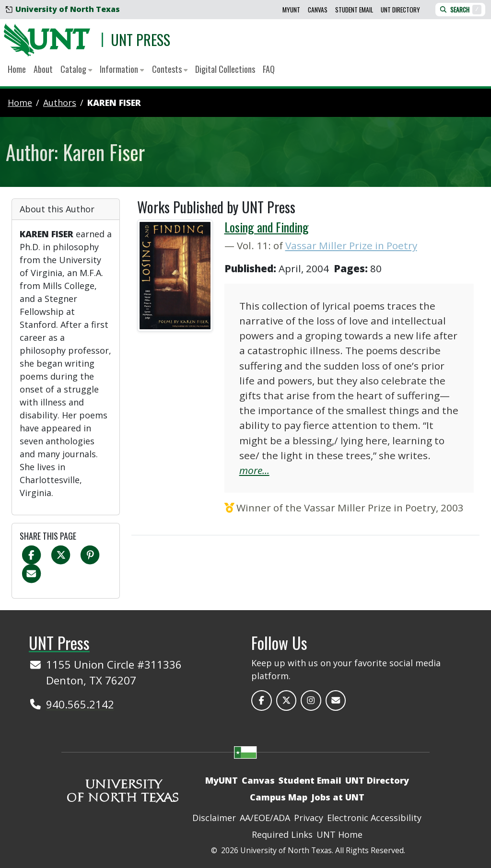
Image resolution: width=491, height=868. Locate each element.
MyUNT (291, 10)
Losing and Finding (267, 227)
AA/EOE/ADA (265, 818)
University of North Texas (63, 9)
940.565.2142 (80, 704)
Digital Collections (225, 69)
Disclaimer (214, 818)
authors (60, 103)
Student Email (354, 10)
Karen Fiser (114, 103)
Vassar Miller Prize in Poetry (351, 245)
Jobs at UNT (338, 797)
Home (17, 69)
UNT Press (140, 40)
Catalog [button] (76, 69)
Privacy (309, 818)
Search (460, 10)
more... (254, 470)
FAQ (269, 69)
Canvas (318, 10)
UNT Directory (400, 10)
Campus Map (279, 797)
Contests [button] (170, 69)
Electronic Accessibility (374, 818)
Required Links (282, 834)
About (43, 69)
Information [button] (122, 69)
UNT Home (339, 834)
